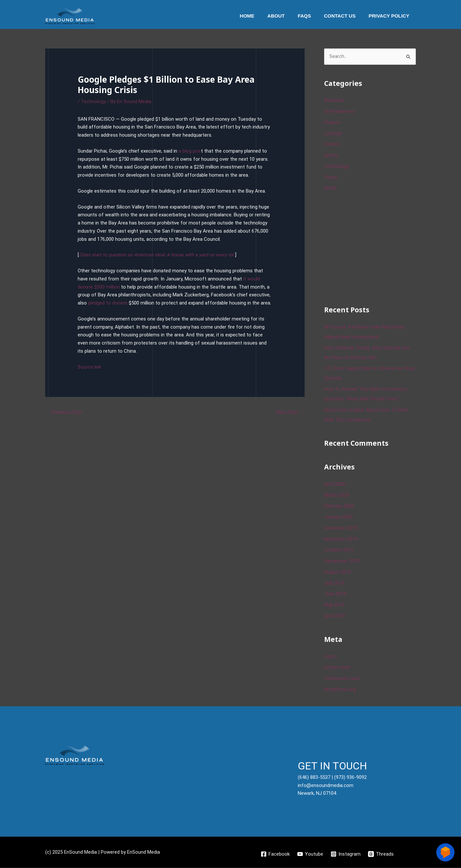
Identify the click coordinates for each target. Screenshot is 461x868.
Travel (331, 178)
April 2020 (335, 484)
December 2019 (341, 528)
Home (262, 16)
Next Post (290, 412)
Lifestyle (334, 134)
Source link (89, 367)
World (330, 189)
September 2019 (342, 561)
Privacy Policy (391, 16)
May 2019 (334, 605)
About (287, 16)
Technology (93, 102)
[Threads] (382, 854)
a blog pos (190, 151)
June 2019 (335, 594)
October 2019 (339, 550)
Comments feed (342, 679)
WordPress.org (340, 690)
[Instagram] (346, 854)
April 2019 (335, 616)
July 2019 (334, 583)
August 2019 (338, 572)
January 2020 (338, 517)
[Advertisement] (373, 248)
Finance (332, 123)
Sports (331, 156)
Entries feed (337, 668)
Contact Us (344, 16)
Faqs (313, 16)
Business (334, 101)
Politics (332, 145)
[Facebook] (275, 854)
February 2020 (339, 507)
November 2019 (341, 539)
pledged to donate (108, 303)
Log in (331, 657)
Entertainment (340, 112)
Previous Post (64, 412)
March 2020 (337, 495)
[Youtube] (310, 854)
